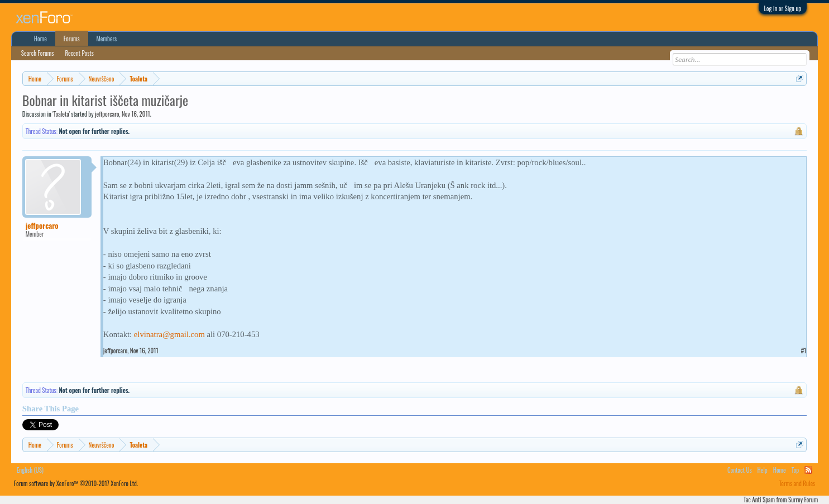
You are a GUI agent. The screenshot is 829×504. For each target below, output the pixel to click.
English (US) (30, 470)
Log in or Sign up (783, 8)
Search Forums (38, 53)
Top (795, 470)
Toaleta (61, 114)
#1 (804, 351)
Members (107, 39)
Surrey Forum (803, 500)
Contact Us (740, 470)
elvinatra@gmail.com (169, 334)
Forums (72, 39)
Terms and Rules (797, 483)
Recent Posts (79, 53)
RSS (808, 470)
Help (763, 470)
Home (40, 39)
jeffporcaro (107, 114)
